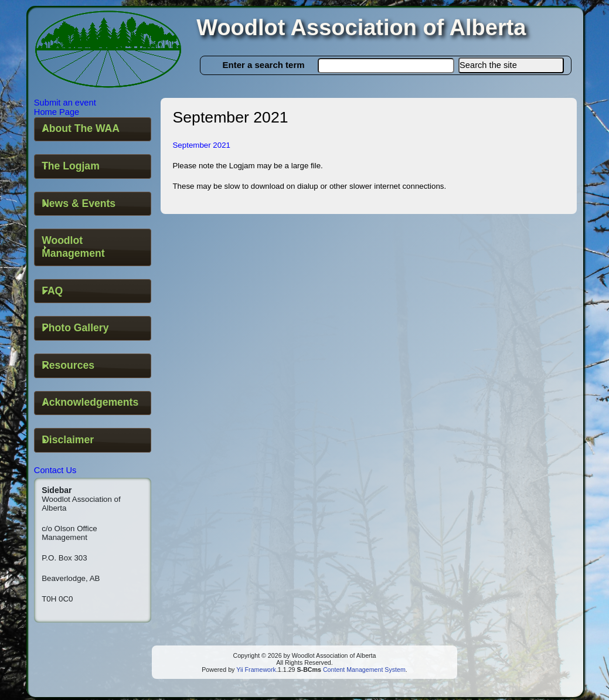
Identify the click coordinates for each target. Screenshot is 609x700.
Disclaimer (68, 440)
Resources (68, 365)
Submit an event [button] (65, 103)
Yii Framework (256, 670)
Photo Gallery (75, 328)
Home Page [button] (57, 112)
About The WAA (81, 128)
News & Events (79, 203)
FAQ (52, 291)
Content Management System (363, 670)
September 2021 (201, 145)
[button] (511, 65)
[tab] (93, 130)
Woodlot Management (73, 247)
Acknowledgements (90, 402)
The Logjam (71, 166)
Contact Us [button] (55, 470)
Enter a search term (264, 65)
